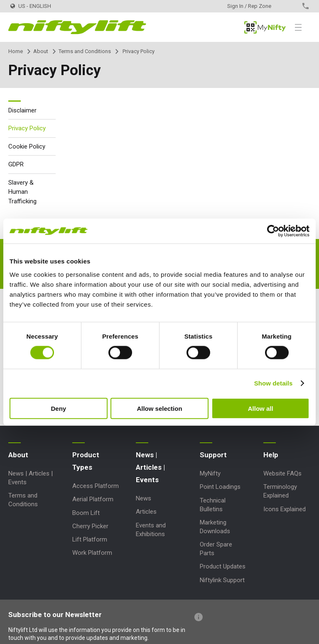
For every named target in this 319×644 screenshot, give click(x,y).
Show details (274, 383)
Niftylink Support (222, 580)
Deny (58, 408)
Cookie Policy (27, 146)
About (41, 51)
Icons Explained (285, 509)
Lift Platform (90, 539)
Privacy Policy (27, 128)
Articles (146, 512)
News (144, 498)
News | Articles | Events (150, 467)
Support (213, 455)
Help (271, 455)
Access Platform (96, 486)
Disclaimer (22, 110)
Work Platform (92, 553)
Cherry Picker (90, 526)
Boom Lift (86, 513)
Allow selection (159, 408)
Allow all (261, 408)
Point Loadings (220, 487)
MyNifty (265, 27)
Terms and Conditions (85, 51)
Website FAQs (282, 473)
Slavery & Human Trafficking (22, 192)
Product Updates (223, 566)
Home (16, 51)
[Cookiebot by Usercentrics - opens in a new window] (273, 231)
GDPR (16, 164)
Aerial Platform (93, 499)
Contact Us (291, 6)
